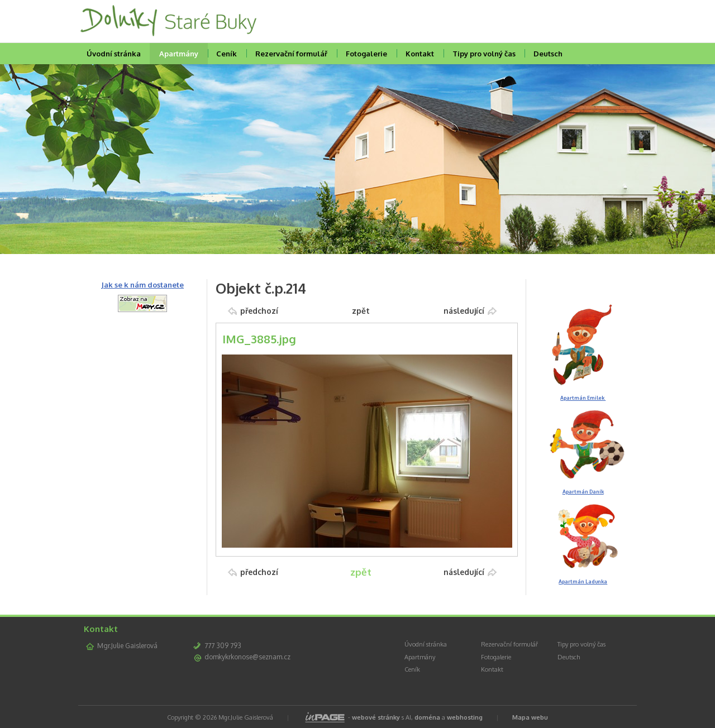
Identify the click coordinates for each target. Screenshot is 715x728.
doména (427, 717)
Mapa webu (530, 717)
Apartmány (179, 54)
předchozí (259, 311)
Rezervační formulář (291, 54)
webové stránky (376, 717)
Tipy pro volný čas (484, 54)
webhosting (465, 717)
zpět (361, 311)
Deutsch (548, 54)
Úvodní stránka (114, 54)
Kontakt (420, 54)
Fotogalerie (366, 54)
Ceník (227, 54)
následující (464, 311)
